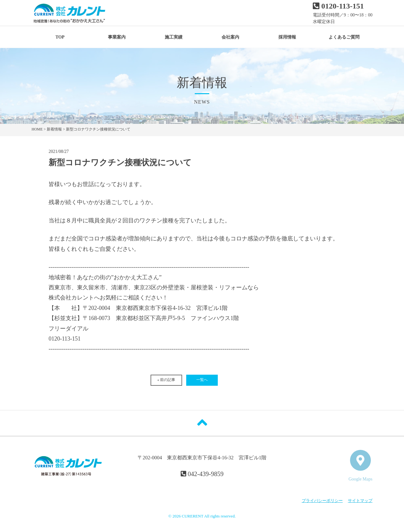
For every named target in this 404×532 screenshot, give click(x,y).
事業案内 (117, 37)
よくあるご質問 (344, 37)
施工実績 (174, 37)
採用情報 (287, 37)
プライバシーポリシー (322, 501)
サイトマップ (360, 501)
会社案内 (230, 37)
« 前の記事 (166, 380)
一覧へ (202, 380)
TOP (60, 37)
